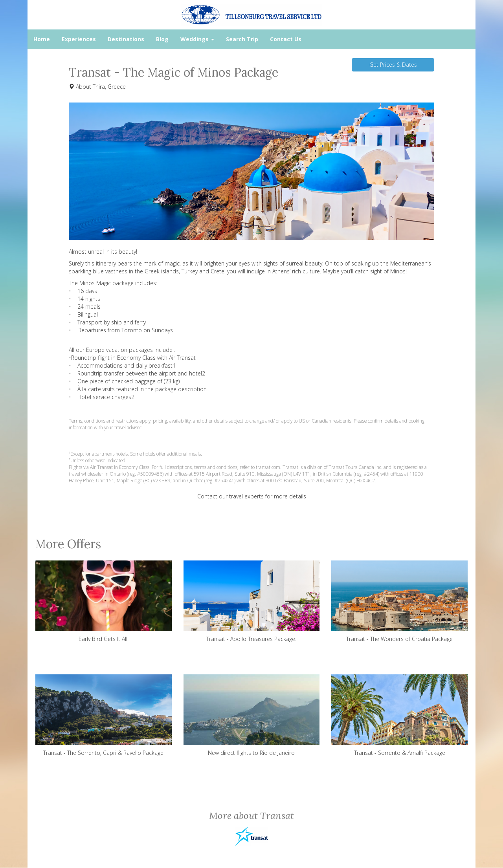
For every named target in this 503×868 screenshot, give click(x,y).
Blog (162, 39)
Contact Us (286, 39)
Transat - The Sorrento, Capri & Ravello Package (104, 715)
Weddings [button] (197, 39)
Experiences (79, 39)
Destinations (126, 39)
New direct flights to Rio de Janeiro (252, 715)
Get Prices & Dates (393, 65)
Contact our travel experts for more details (252, 496)
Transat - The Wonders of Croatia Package (399, 602)
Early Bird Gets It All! (104, 602)
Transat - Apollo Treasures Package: (252, 602)
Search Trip (242, 39)
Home (42, 39)
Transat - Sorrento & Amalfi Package (399, 715)
